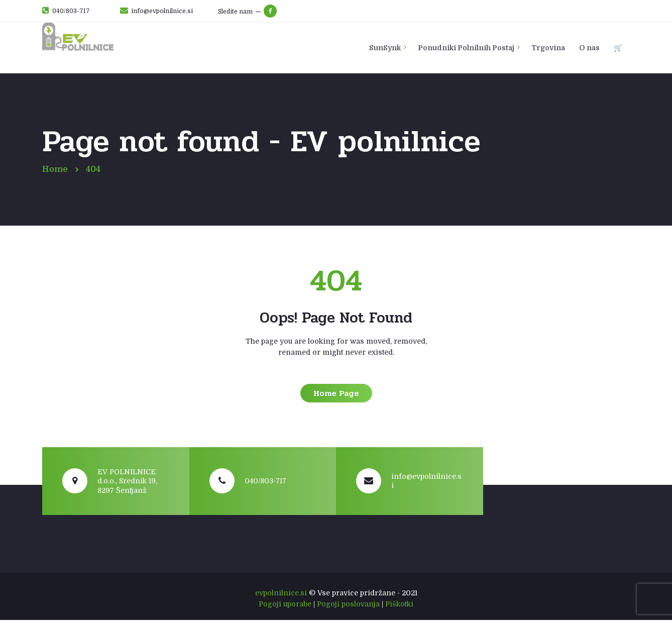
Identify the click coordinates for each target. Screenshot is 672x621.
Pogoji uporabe (285, 604)
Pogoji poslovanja (348, 604)
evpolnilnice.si (281, 593)
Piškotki (399, 604)
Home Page (336, 394)
